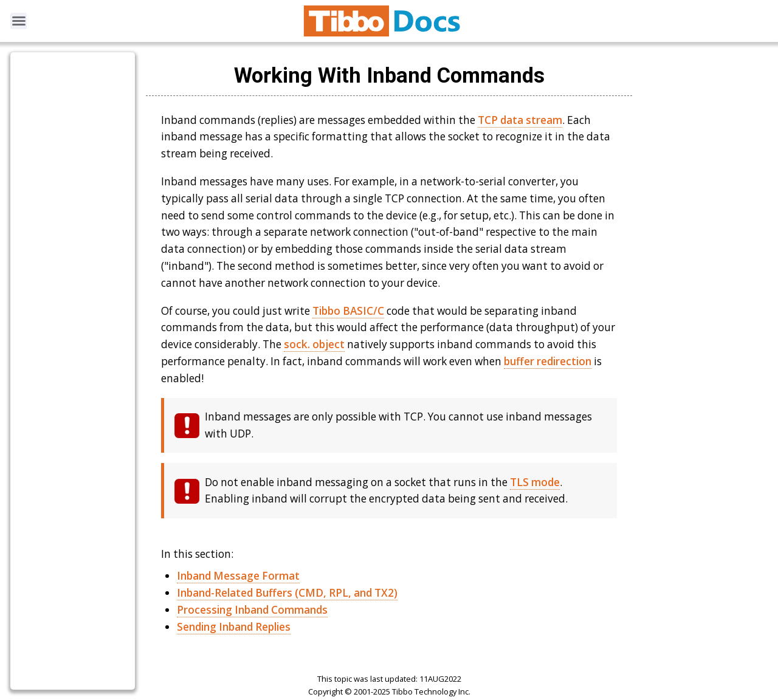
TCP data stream (520, 120)
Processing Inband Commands (252, 610)
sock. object (314, 344)
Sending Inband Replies (234, 627)
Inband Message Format (238, 576)
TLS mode (535, 482)
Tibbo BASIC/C (348, 311)
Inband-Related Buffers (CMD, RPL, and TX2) (287, 593)
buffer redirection (548, 361)
